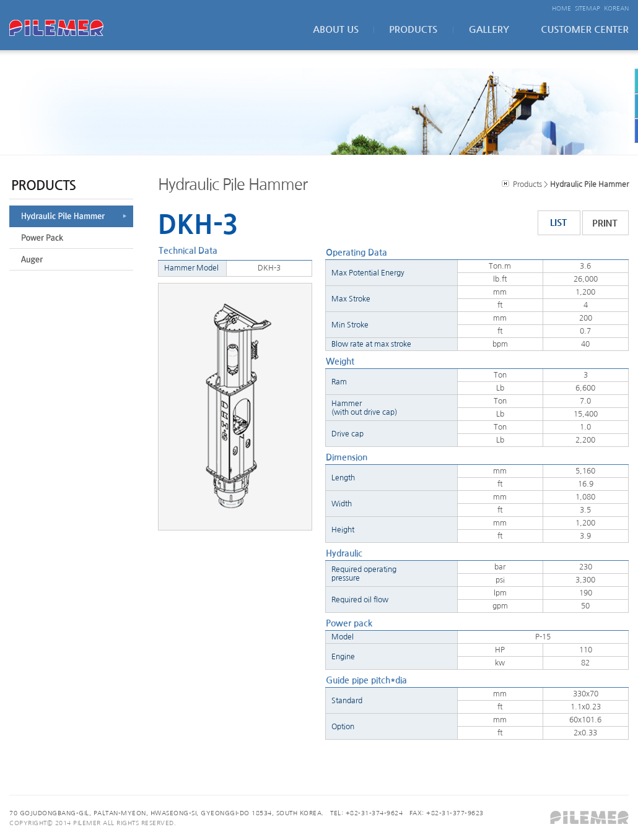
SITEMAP (588, 8)
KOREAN (616, 8)
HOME (562, 8)
